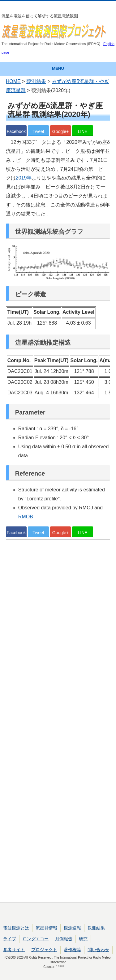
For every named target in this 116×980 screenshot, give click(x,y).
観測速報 (72, 928)
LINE (82, 131)
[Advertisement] (58, 722)
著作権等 (72, 950)
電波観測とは (16, 928)
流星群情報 (46, 928)
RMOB (26, 517)
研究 (83, 939)
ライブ (10, 939)
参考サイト (14, 950)
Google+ (60, 131)
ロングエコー (36, 939)
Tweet (38, 131)
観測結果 (36, 81)
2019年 (24, 178)
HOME (13, 81)
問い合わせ (98, 950)
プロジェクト (44, 950)
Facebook (16, 131)
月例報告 (64, 939)
